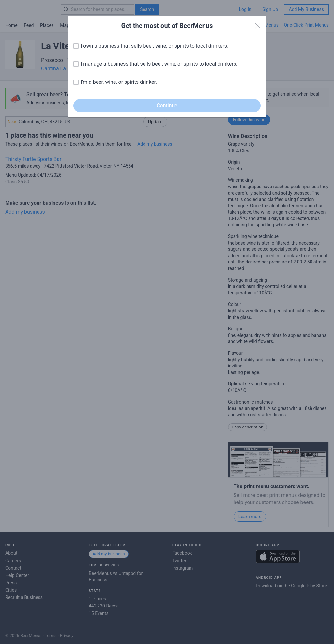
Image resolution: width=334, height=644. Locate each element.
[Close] (258, 26)
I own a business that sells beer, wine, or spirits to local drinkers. (154, 46)
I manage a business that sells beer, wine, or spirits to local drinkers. (159, 64)
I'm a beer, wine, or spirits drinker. (119, 82)
